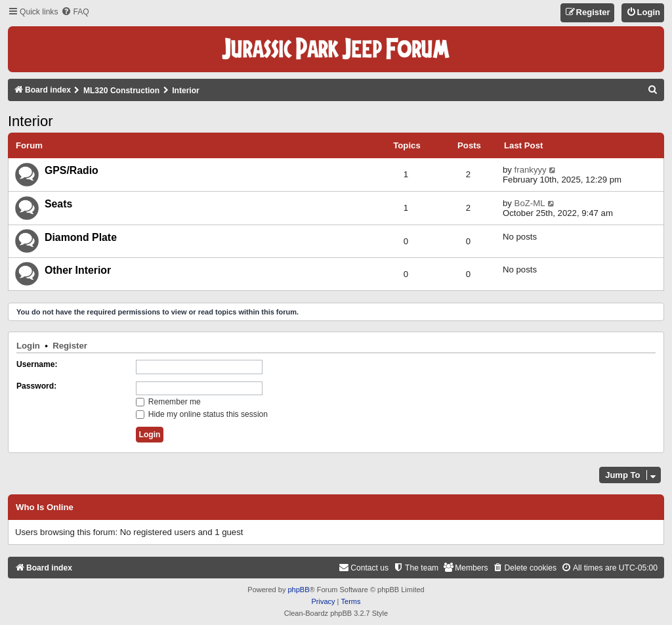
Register (70, 346)
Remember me (168, 402)
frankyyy (531, 170)
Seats (58, 204)
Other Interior (78, 270)
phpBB (298, 590)
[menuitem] (75, 12)
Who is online (45, 507)
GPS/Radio (72, 170)
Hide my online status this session (202, 414)
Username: (37, 364)
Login (28, 346)
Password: (36, 386)
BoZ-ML (530, 203)
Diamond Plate (81, 237)
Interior (30, 121)
